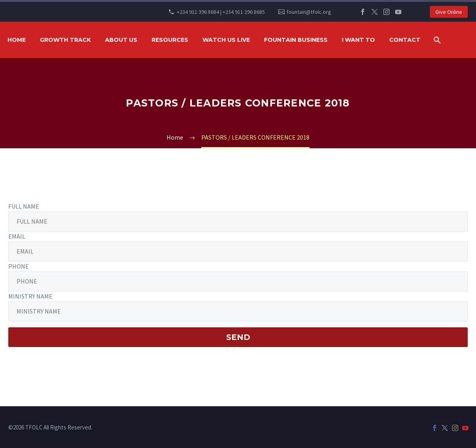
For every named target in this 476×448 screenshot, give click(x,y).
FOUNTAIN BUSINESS (296, 40)
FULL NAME (24, 206)
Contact (405, 40)
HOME (17, 40)
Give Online (449, 12)
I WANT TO (358, 40)
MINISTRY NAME (30, 296)
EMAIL (17, 236)
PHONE (19, 266)
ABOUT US (121, 40)
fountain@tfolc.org (309, 12)
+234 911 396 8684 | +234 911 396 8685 (221, 12)
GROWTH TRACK (65, 40)
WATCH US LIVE (226, 40)
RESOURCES (170, 40)
